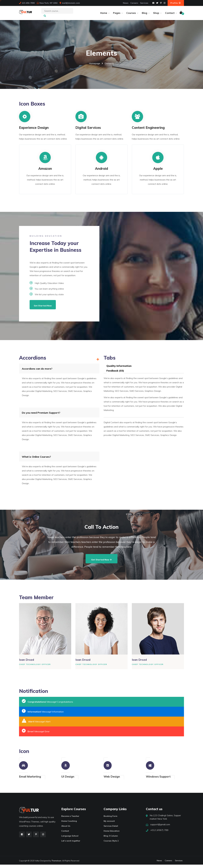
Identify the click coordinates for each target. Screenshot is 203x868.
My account (109, 824)
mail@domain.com (71, 3)
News (126, 3)
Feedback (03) (115, 374)
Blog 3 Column (111, 839)
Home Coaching (69, 824)
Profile (176, 3)
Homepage (95, 67)
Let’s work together (71, 844)
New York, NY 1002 (48, 3)
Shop (156, 15)
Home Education (112, 834)
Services (144, 3)
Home (104, 15)
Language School (70, 839)
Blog (144, 15)
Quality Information (119, 369)
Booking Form (110, 819)
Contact (170, 15)
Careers (134, 3)
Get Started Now (43, 309)
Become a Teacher (70, 819)
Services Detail (111, 829)
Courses (131, 15)
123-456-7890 (28, 3)
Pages (117, 15)
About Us (66, 829)
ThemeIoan (56, 864)
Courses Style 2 (111, 844)
